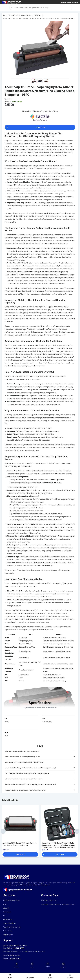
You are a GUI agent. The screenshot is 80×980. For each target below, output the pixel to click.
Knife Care (38, 15)
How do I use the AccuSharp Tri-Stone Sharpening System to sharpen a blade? (40, 784)
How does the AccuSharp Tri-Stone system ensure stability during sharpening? (40, 768)
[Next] (77, 831)
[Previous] (3, 831)
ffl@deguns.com (14, 955)
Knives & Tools (13, 15)
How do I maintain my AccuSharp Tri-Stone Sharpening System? (40, 790)
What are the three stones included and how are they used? (40, 762)
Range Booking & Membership (70, 2)
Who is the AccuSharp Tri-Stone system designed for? (40, 757)
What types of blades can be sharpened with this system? (40, 779)
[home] (4, 16)
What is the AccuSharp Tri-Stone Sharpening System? (40, 751)
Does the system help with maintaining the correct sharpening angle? (40, 773)
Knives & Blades (26, 15)
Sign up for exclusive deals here (20, 890)
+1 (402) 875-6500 (15, 959)
